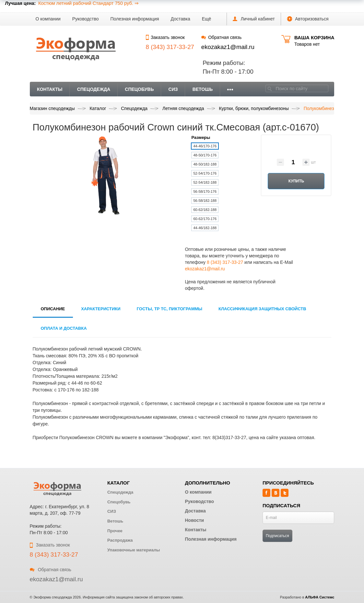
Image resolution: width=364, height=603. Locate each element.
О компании (48, 19)
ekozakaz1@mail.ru (228, 47)
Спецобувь (139, 89)
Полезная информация (135, 19)
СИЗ (173, 89)
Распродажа (120, 540)
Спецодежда (94, 89)
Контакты (50, 89)
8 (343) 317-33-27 (225, 262)
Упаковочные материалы (134, 550)
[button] (207, 19)
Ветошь (203, 89)
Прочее (115, 531)
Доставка (181, 19)
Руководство (86, 19)
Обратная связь (221, 37)
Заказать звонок (165, 37)
